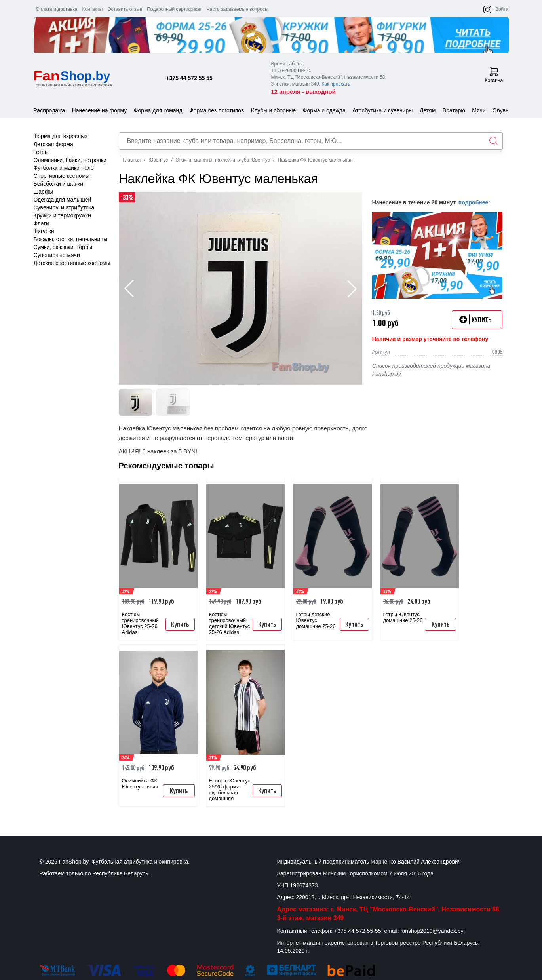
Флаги (41, 223)
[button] (352, 289)
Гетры (41, 152)
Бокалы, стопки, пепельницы (71, 239)
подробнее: (474, 202)
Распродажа (49, 110)
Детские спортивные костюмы (72, 263)
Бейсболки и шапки (59, 184)
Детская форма (53, 144)
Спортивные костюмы (62, 176)
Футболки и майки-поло (64, 168)
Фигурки (44, 231)
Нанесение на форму (100, 110)
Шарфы (44, 192)
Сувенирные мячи (57, 255)
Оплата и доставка (57, 9)
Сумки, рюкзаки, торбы (63, 247)
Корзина (494, 75)
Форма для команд (158, 110)
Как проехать (336, 84)
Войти (502, 9)
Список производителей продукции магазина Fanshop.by (431, 370)
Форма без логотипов (217, 110)
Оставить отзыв (125, 9)
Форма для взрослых (61, 136)
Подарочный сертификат (174, 9)
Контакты (92, 9)
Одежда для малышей (63, 200)
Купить (180, 624)
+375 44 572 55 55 (189, 78)
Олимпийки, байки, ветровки (70, 160)
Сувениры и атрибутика (64, 207)
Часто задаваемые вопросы (238, 9)
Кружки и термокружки (62, 215)
